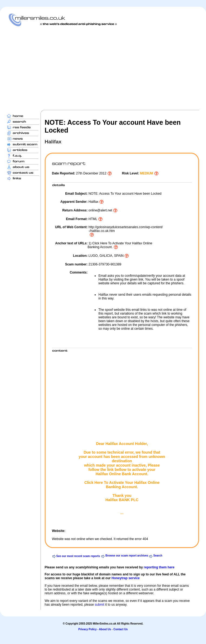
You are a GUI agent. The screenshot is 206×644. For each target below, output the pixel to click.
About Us (105, 629)
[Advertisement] (86, 68)
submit (99, 605)
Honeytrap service (125, 578)
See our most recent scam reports (78, 556)
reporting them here (159, 567)
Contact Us (120, 629)
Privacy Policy (88, 629)
